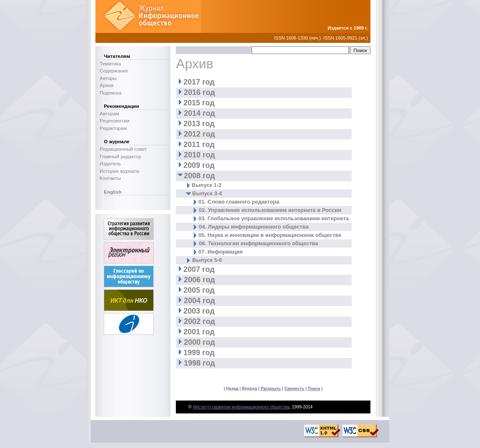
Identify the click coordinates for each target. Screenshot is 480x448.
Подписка (110, 93)
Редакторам (113, 128)
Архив (106, 85)
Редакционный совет (123, 149)
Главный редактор (120, 156)
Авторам (109, 113)
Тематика (110, 63)
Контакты (110, 178)
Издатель (110, 163)
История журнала (119, 171)
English (112, 192)
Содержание (114, 71)
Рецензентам (114, 121)
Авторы (108, 78)
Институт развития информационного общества (241, 407)
